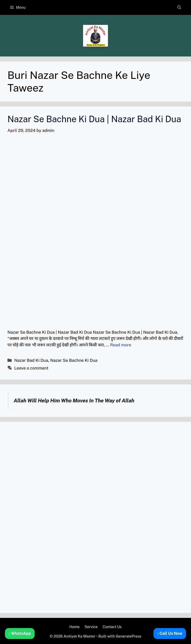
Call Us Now (170, 633)
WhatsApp (20, 633)
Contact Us (112, 627)
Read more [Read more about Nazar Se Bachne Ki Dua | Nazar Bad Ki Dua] (121, 345)
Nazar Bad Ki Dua (31, 360)
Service (91, 627)
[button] (179, 7)
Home (74, 627)
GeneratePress (128, 636)
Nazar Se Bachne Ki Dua (74, 360)
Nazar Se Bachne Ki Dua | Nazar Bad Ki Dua (94, 119)
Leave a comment (31, 368)
